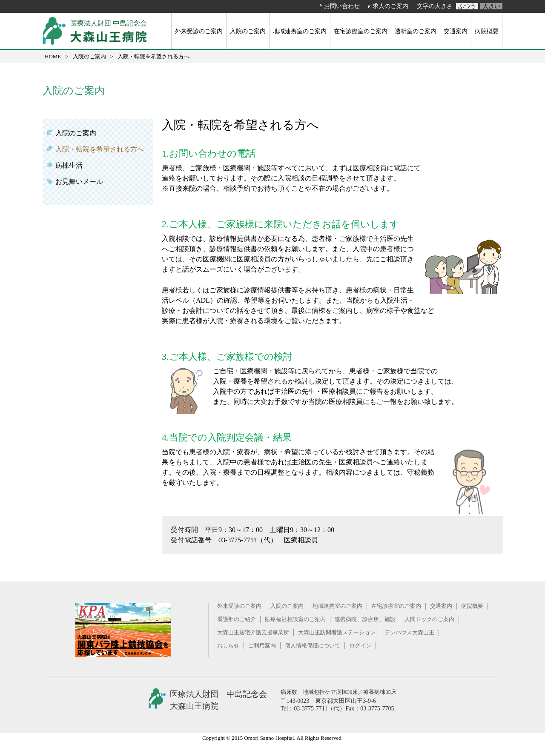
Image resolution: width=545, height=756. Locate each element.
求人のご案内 (390, 6)
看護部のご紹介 (237, 619)
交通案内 (456, 31)
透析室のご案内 (416, 31)
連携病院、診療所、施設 (365, 619)
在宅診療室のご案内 (361, 31)
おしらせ (228, 646)
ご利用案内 (262, 646)
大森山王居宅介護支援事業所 (253, 632)
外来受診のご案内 (199, 31)
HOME (53, 56)
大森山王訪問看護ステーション (337, 632)
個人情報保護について (313, 646)
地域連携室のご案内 (300, 31)
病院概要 (487, 31)
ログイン (360, 646)
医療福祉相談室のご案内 (295, 619)
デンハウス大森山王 (409, 632)
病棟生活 (69, 165)
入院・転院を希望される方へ (100, 149)
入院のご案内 (248, 31)
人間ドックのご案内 (429, 619)
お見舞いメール (79, 182)
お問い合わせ (342, 6)
